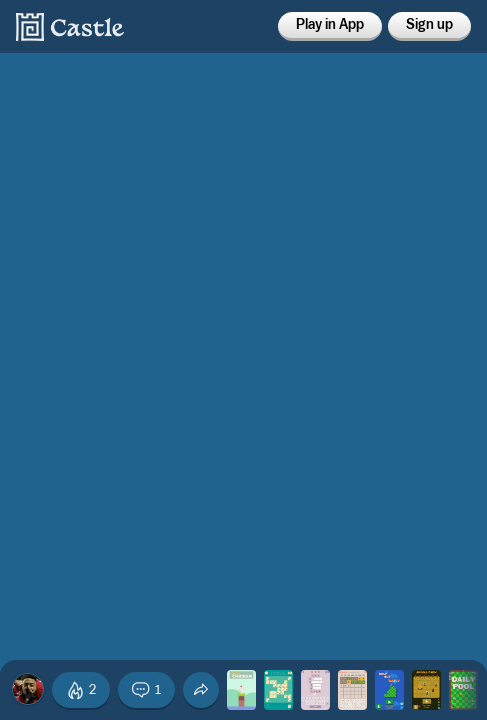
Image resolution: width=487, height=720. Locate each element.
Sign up (429, 25)
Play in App (330, 25)
